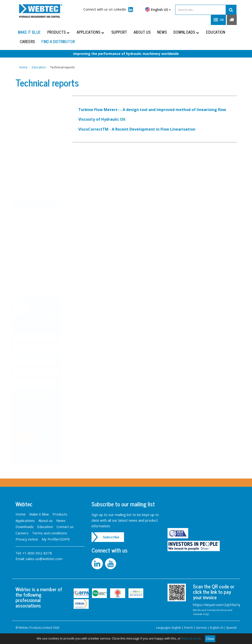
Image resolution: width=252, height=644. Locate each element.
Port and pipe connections (30, 188)
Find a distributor (58, 41)
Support (119, 32)
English (176, 628)
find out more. (40, 398)
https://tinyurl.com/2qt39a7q (216, 605)
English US (158, 9)
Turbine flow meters (36, 213)
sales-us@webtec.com (44, 559)
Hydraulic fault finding (38, 158)
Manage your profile (34, 455)
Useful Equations (33, 263)
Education (216, 32)
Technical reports (34, 202)
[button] (218, 20)
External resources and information (38, 145)
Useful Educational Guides (35, 249)
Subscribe (111, 537)
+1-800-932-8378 (37, 553)
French (188, 628)
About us (142, 32)
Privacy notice (27, 539)
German (201, 628)
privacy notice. (48, 450)
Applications (91, 32)
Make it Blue (29, 32)
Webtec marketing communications (32, 415)
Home (23, 67)
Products (59, 32)
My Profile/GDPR (56, 539)
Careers (27, 41)
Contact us (65, 527)
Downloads (186, 32)
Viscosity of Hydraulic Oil (40, 224)
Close (210, 639)
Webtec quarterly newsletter (42, 423)
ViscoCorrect (29, 235)
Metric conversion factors (34, 172)
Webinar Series (31, 274)
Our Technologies (34, 285)
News (162, 32)
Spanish (232, 628)
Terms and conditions (50, 533)
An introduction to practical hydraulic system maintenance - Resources (38, 107)
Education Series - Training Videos (34, 128)
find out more (191, 638)
